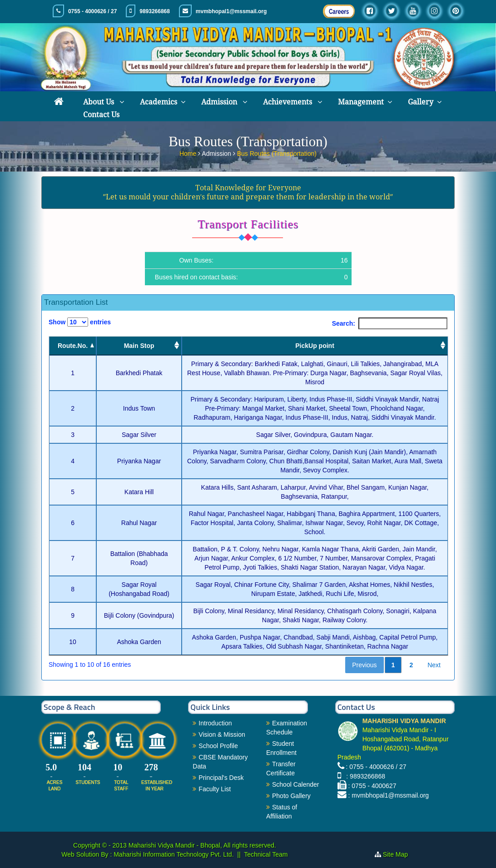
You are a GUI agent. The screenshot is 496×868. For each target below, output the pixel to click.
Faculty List (215, 789)
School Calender (296, 784)
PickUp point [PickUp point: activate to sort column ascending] (315, 346)
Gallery (421, 102)
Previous (364, 665)
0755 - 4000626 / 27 (92, 11)
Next (434, 665)
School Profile (218, 746)
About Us (99, 102)
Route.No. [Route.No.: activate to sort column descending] (73, 346)
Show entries (80, 322)
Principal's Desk (221, 778)
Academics (159, 102)
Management (361, 102)
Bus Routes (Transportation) (277, 153)
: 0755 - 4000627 (372, 786)
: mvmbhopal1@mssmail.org (389, 795)
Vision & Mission (222, 734)
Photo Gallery (291, 796)
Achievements (288, 102)
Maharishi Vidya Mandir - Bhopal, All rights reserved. (202, 845)
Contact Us (101, 115)
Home (189, 153)
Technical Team (266, 854)
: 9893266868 (364, 776)
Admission (220, 102)
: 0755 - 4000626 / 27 (376, 767)
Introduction (215, 723)
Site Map (399, 854)
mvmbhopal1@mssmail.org (231, 11)
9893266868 (155, 11)
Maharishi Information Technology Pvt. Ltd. (173, 854)
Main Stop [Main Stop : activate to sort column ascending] (139, 346)
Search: (390, 323)
